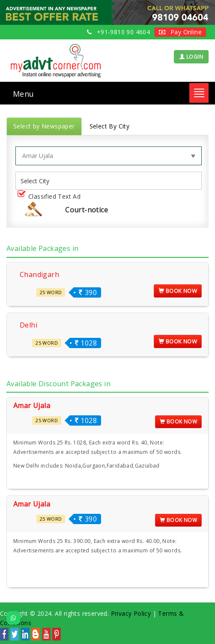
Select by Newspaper (44, 126)
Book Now (178, 291)
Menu (24, 94)
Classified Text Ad (51, 197)
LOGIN (191, 57)
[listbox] (38, 181)
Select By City (110, 126)
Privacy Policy (131, 613)
